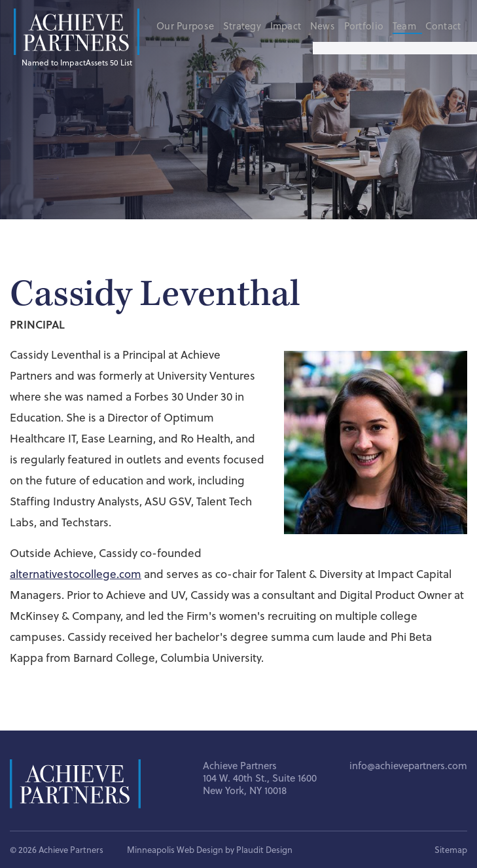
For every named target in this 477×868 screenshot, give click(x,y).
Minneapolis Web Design (175, 850)
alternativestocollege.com (76, 574)
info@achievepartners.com (408, 766)
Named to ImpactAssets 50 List (77, 62)
